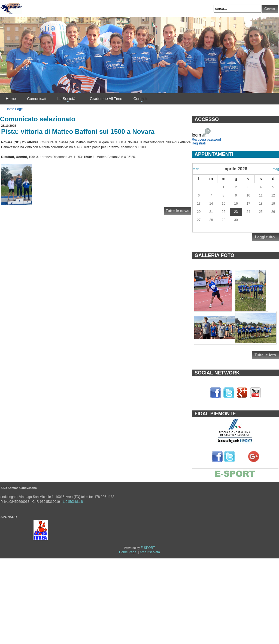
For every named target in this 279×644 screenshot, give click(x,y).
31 (211, 187)
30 (199, 187)
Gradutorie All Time (106, 99)
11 (261, 195)
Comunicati (37, 99)
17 (248, 204)
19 (273, 204)
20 (199, 212)
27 (199, 220)
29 (224, 220)
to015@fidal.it (73, 502)
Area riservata (150, 552)
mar (196, 169)
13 (199, 204)
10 (248, 195)
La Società (66, 100)
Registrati (199, 143)
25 (261, 212)
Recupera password (206, 140)
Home (11, 99)
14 (211, 204)
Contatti (140, 100)
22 (224, 212)
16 (236, 204)
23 (236, 212)
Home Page (14, 109)
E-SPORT (148, 548)
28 (211, 220)
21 (211, 212)
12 (273, 195)
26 (273, 212)
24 (248, 212)
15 (224, 204)
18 (261, 204)
